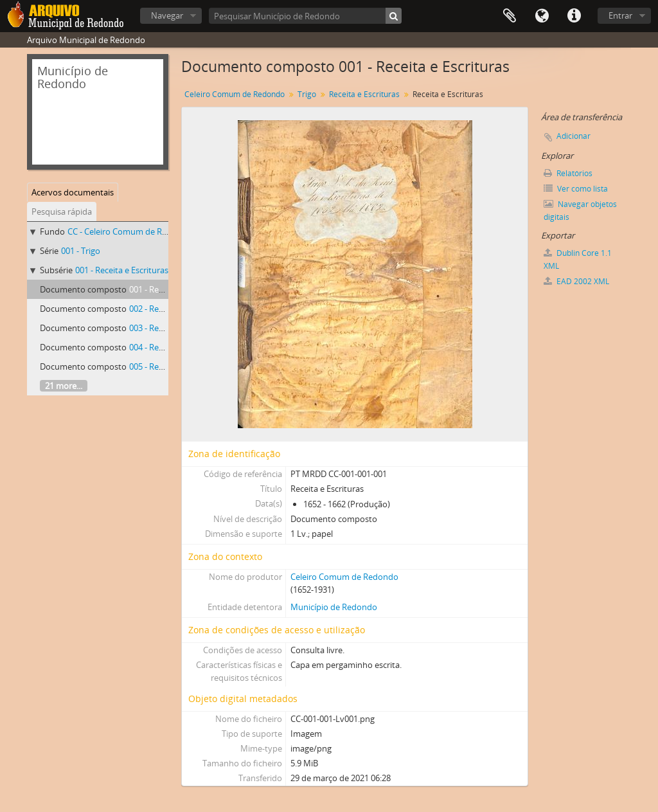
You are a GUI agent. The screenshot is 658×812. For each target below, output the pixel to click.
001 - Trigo (81, 251)
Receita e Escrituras (364, 94)
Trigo (307, 94)
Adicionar (574, 136)
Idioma (542, 16)
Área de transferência (510, 16)
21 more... (64, 386)
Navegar (167, 15)
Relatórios (568, 173)
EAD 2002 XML (576, 281)
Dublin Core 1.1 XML (578, 259)
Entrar (620, 15)
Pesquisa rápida (62, 212)
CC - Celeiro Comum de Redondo (130, 231)
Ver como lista (576, 189)
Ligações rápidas (574, 16)
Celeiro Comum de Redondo (235, 94)
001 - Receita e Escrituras (122, 270)
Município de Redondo (334, 607)
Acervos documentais (73, 192)
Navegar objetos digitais (580, 211)
